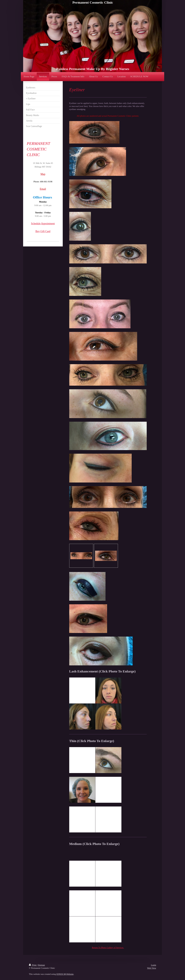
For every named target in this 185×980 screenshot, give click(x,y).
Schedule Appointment (43, 224)
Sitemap (41, 965)
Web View (152, 968)
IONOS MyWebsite (65, 974)
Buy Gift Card (43, 231)
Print (33, 965)
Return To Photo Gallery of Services (108, 948)
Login (153, 965)
